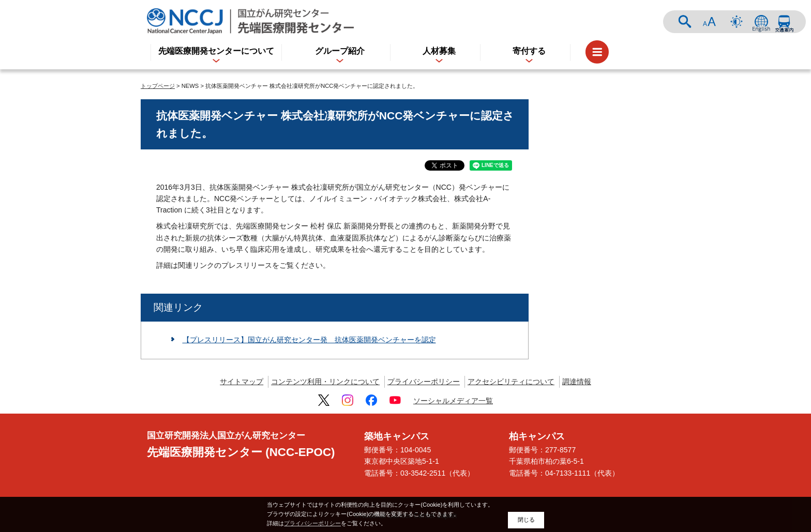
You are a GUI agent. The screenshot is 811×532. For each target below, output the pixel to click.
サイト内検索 (685, 22)
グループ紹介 (340, 51)
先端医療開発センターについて (216, 51)
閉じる (526, 520)
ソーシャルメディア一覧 (453, 401)
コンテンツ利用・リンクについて (325, 382)
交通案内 (784, 22)
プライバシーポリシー (424, 382)
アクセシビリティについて (511, 382)
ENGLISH (761, 22)
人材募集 (439, 51)
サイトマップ (242, 382)
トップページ (158, 86)
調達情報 (577, 382)
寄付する (529, 51)
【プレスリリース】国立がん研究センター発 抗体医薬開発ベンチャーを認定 (309, 340)
